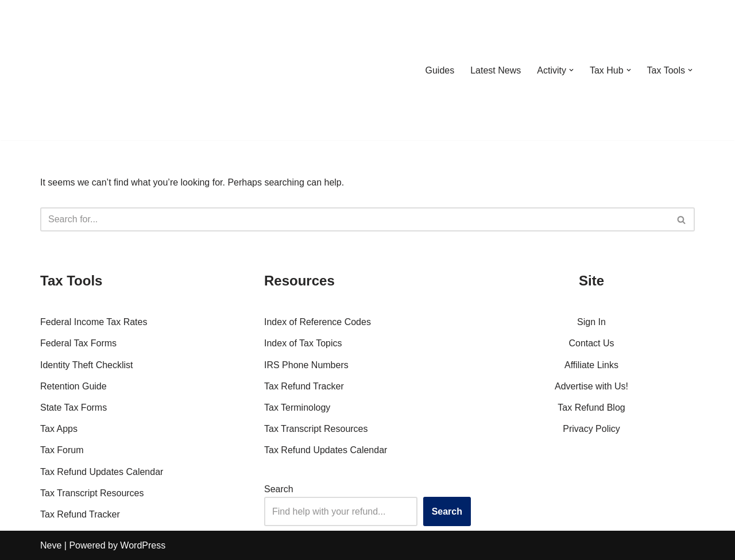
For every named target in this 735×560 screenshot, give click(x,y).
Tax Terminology (297, 408)
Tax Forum (62, 450)
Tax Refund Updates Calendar (102, 472)
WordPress (143, 545)
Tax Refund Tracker (80, 514)
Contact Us (591, 343)
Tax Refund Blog (591, 408)
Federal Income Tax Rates (94, 322)
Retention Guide (73, 386)
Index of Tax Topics (303, 343)
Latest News (496, 70)
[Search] (355, 219)
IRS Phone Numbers (306, 365)
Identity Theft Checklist (87, 365)
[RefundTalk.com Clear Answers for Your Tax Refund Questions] (100, 70)
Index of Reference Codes (318, 322)
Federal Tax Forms (78, 343)
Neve (51, 545)
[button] (571, 70)
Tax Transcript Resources (92, 493)
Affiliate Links (591, 365)
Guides (440, 70)
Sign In (591, 322)
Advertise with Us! (591, 386)
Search (279, 489)
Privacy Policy (591, 429)
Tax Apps (59, 429)
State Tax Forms (73, 408)
